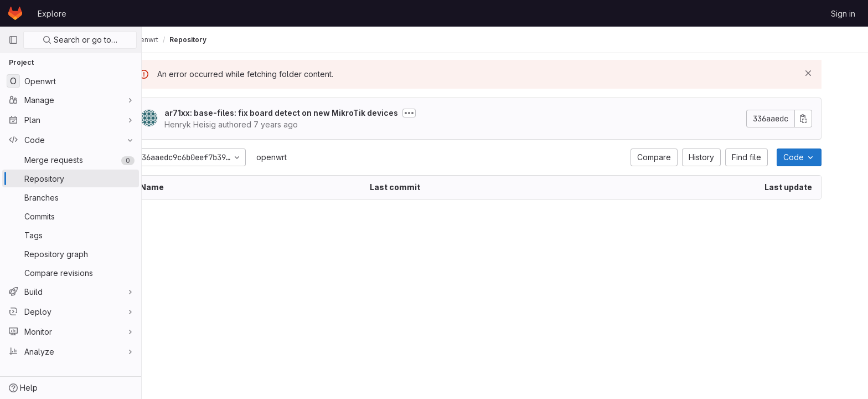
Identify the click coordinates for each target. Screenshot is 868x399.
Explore (52, 14)
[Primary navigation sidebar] (13, 40)
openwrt (300, 157)
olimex (166, 40)
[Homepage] (15, 13)
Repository (246, 40)
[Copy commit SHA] (832, 119)
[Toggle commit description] (438, 113)
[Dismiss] (837, 73)
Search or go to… (80, 40)
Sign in (843, 14)
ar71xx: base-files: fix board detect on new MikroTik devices (310, 113)
